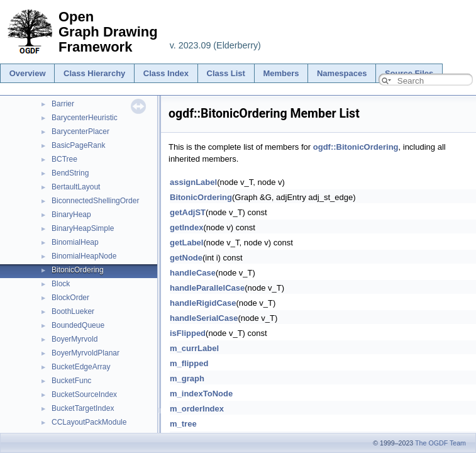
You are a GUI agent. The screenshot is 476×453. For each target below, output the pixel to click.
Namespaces (342, 73)
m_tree (183, 424)
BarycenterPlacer (80, 131)
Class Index (166, 73)
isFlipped (188, 333)
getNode (186, 258)
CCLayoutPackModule (89, 422)
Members (281, 73)
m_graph (187, 378)
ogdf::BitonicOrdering (356, 147)
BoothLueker (73, 311)
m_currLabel (194, 348)
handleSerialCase (204, 318)
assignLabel (193, 182)
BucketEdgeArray (81, 367)
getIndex (186, 227)
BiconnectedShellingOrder (95, 201)
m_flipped (189, 363)
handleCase (193, 273)
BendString (70, 173)
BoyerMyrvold (75, 339)
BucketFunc (71, 381)
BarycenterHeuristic (85, 118)
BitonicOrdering (78, 270)
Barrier (63, 104)
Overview (28, 73)
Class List (226, 73)
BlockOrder (70, 298)
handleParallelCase (207, 288)
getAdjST (188, 212)
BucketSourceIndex (84, 394)
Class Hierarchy (94, 73)
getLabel (186, 243)
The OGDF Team (440, 443)
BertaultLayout (76, 187)
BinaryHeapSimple (83, 228)
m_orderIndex (197, 409)
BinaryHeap (71, 215)
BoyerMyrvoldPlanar (86, 353)
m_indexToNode (201, 394)
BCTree (64, 159)
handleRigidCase (203, 303)
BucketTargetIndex (83, 408)
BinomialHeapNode (84, 256)
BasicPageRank (78, 145)
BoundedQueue (78, 325)
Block (61, 284)
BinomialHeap (75, 242)
